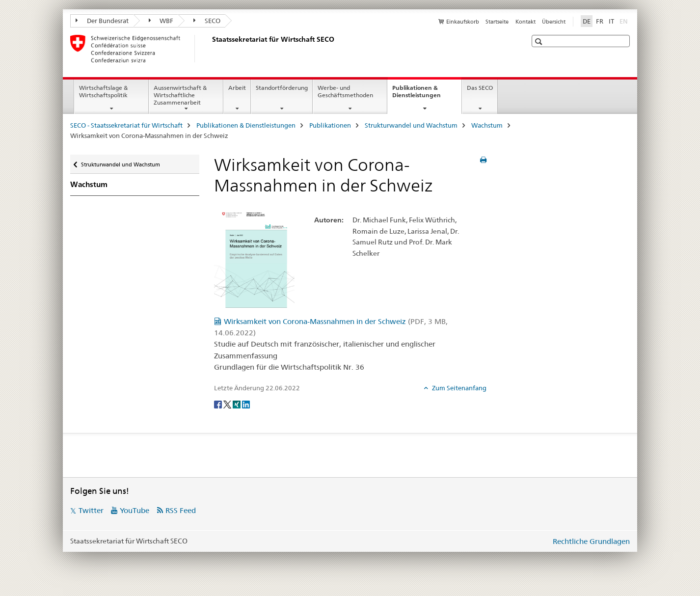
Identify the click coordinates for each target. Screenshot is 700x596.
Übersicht (554, 22)
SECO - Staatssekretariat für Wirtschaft (126, 125)
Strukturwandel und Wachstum (411, 125)
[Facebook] (219, 404)
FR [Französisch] (600, 21)
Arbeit (237, 88)
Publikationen (330, 125)
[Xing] (237, 404)
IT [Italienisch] (611, 21)
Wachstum (487, 125)
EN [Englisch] (625, 21)
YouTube (135, 510)
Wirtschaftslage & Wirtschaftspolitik (103, 91)
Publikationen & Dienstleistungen (427, 95)
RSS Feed (181, 510)
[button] (540, 41)
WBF (161, 21)
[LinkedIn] (246, 404)
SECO (207, 21)
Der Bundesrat (102, 21)
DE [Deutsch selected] (587, 21)
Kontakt (525, 22)
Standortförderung (282, 88)
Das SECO (480, 88)
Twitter (91, 510)
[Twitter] (228, 404)
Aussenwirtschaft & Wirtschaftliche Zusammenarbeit (180, 95)
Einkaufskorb (463, 22)
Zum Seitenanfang (458, 388)
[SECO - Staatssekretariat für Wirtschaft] (210, 49)
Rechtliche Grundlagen (591, 541)
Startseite (497, 22)
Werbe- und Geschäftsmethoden (345, 91)
